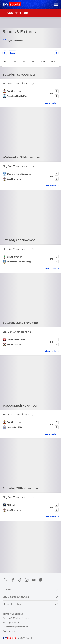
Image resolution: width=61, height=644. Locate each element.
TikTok (20, 580)
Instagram (27, 580)
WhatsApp (41, 580)
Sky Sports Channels (16, 597)
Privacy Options (11, 622)
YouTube (34, 580)
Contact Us (9, 631)
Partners (8, 590)
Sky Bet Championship (17, 83)
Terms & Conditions (13, 614)
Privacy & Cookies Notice (16, 618)
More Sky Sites (12, 604)
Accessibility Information (15, 627)
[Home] (12, 4)
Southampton (15, 13)
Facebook (13, 580)
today (12, 53)
